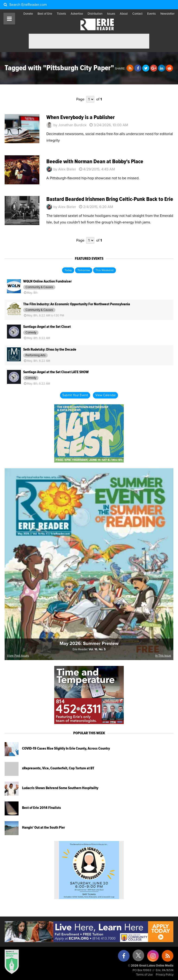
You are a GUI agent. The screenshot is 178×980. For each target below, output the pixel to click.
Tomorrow (84, 270)
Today (68, 270)
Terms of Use (144, 975)
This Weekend (105, 270)
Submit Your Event (75, 395)
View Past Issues (18, 656)
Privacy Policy (165, 975)
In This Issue (163, 656)
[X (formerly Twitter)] (138, 957)
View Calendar (105, 395)
